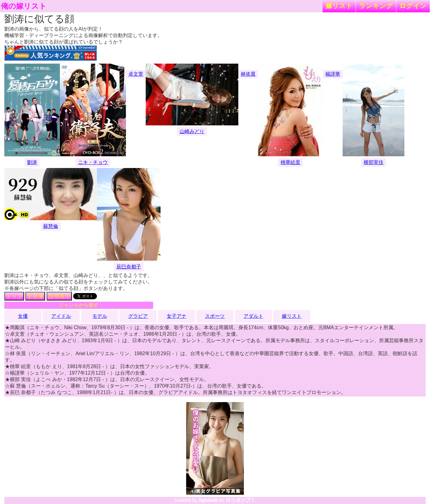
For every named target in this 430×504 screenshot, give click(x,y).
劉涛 (32, 162)
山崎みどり (192, 131)
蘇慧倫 (51, 226)
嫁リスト (339, 6)
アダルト (253, 316)
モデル (100, 316)
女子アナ (177, 316)
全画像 (35, 296)
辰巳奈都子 (129, 267)
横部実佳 (374, 162)
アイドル (61, 316)
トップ (14, 296)
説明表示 (59, 296)
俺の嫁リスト (24, 6)
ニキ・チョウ (93, 162)
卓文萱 (136, 74)
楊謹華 (333, 74)
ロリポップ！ (240, 500)
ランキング (376, 6)
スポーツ (215, 316)
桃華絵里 (290, 162)
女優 (23, 316)
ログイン (413, 6)
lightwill (208, 500)
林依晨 (248, 74)
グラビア (138, 316)
